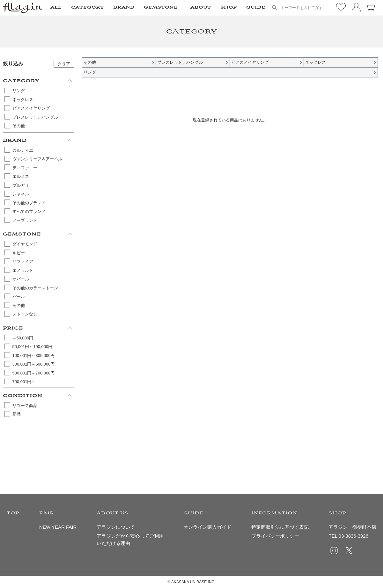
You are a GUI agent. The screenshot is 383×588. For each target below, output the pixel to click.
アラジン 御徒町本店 (352, 527)
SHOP (229, 8)
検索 (275, 8)
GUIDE (256, 8)
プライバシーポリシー (275, 536)
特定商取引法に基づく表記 (280, 527)
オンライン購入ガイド (207, 527)
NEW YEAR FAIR (58, 527)
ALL (56, 8)
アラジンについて (116, 527)
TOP (13, 513)
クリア (64, 64)
